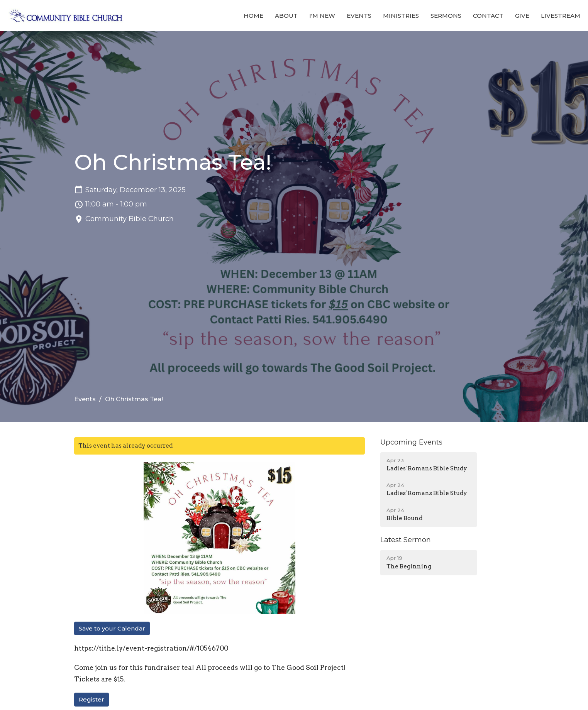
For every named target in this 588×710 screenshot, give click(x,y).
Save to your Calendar (112, 628)
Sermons (446, 16)
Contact (488, 16)
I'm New (322, 16)
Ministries (401, 16)
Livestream (561, 16)
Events (359, 16)
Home (253, 16)
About (286, 16)
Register (92, 699)
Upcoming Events (411, 442)
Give (522, 16)
